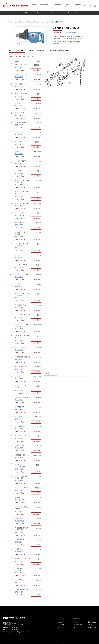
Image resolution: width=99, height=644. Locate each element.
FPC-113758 (19, 308)
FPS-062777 (19, 286)
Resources (92, 627)
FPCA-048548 (20, 267)
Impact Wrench (20, 22)
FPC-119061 (19, 236)
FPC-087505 (19, 582)
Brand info (58, 32)
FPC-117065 (19, 490)
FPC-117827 (19, 206)
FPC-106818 (19, 561)
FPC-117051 (19, 164)
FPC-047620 (19, 87)
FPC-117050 (19, 340)
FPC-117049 (19, 196)
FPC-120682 (19, 359)
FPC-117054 (19, 173)
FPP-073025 (19, 258)
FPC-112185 (19, 96)
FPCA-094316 (20, 438)
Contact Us (77, 6)
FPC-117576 (19, 225)
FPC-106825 (19, 542)
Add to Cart (36, 70)
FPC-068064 (20, 215)
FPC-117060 (19, 144)
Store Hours (62, 627)
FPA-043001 (19, 552)
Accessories (45, 5)
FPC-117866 (19, 329)
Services (57, 5)
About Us (67, 6)
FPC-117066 (19, 379)
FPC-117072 (19, 458)
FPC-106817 (19, 532)
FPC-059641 (19, 448)
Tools (34, 5)
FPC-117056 (19, 390)
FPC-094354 (19, 592)
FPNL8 (17, 298)
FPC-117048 (19, 409)
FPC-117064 (19, 369)
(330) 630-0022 (16, 628)
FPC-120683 (19, 400)
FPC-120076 (19, 429)
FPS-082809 (20, 500)
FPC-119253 (19, 469)
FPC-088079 (20, 573)
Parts (74, 627)
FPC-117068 (19, 154)
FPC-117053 (19, 185)
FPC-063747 (19, 277)
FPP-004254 (19, 135)
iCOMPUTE (67, 643)
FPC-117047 (19, 419)
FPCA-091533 (20, 521)
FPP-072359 (19, 317)
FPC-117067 (19, 125)
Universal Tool (47, 22)
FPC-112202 (19, 77)
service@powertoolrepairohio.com (16, 632)
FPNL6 (17, 248)
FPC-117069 (19, 67)
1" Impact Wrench (34, 22)
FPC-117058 (19, 511)
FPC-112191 (19, 106)
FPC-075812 (19, 350)
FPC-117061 (19, 115)
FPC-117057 (19, 481)
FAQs (90, 625)
